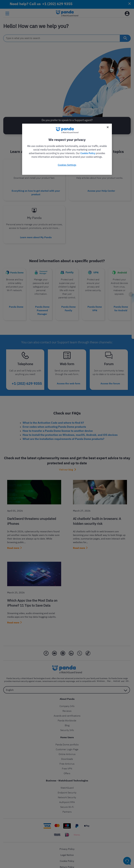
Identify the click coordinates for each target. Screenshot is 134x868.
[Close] (108, 127)
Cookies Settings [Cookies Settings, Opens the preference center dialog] (67, 165)
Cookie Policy (88, 153)
